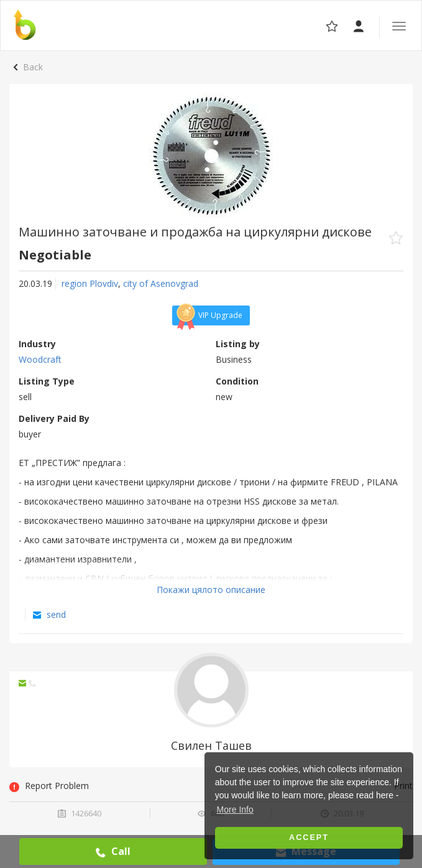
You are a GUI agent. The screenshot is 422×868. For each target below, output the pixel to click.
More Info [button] (235, 810)
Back (33, 67)
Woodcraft (40, 359)
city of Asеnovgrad (161, 283)
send (49, 614)
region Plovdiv (90, 283)
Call (113, 851)
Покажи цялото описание (211, 590)
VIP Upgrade (208, 315)
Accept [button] (309, 838)
